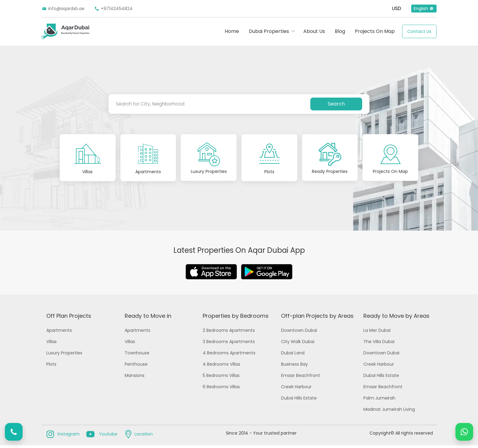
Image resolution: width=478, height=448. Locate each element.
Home (232, 31)
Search (336, 104)
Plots (51, 367)
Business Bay (294, 367)
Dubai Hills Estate (299, 401)
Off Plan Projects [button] (69, 319)
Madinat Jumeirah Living (389, 412)
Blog (340, 31)
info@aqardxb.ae (63, 9)
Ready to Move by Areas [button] (396, 319)
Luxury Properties (64, 356)
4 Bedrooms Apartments (229, 356)
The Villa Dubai (379, 344)
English (424, 9)
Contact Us (419, 31)
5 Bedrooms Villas (221, 378)
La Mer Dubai (377, 333)
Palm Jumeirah (379, 401)
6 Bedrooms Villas (221, 389)
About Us (314, 31)
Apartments (59, 333)
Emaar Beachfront (301, 378)
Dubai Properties (269, 31)
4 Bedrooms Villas (221, 367)
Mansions (135, 378)
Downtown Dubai (299, 333)
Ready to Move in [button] (148, 319)
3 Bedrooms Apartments (229, 344)
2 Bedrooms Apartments (229, 333)
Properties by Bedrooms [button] (236, 319)
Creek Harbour (296, 389)
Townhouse (137, 356)
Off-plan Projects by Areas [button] (317, 319)
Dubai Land (293, 356)
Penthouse (136, 367)
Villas (52, 344)
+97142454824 (113, 9)
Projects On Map (375, 31)
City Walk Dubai (298, 344)
